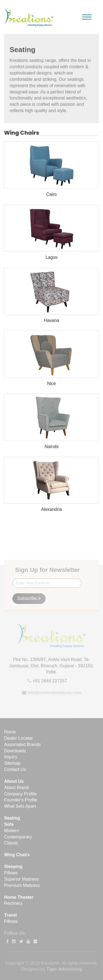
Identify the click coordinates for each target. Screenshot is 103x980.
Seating (12, 819)
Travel (10, 917)
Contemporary (18, 838)
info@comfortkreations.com (54, 694)
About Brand (16, 789)
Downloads (15, 752)
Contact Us (15, 771)
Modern (12, 832)
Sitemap (12, 765)
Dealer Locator (19, 740)
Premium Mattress (22, 887)
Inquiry (11, 758)
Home (10, 733)
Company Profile (20, 795)
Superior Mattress (21, 881)
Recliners (13, 905)
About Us (14, 783)
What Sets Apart (20, 808)
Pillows (11, 874)
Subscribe (29, 600)
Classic (11, 845)
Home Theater (19, 899)
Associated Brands (22, 746)
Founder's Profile (21, 802)
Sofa (9, 826)
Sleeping (13, 868)
